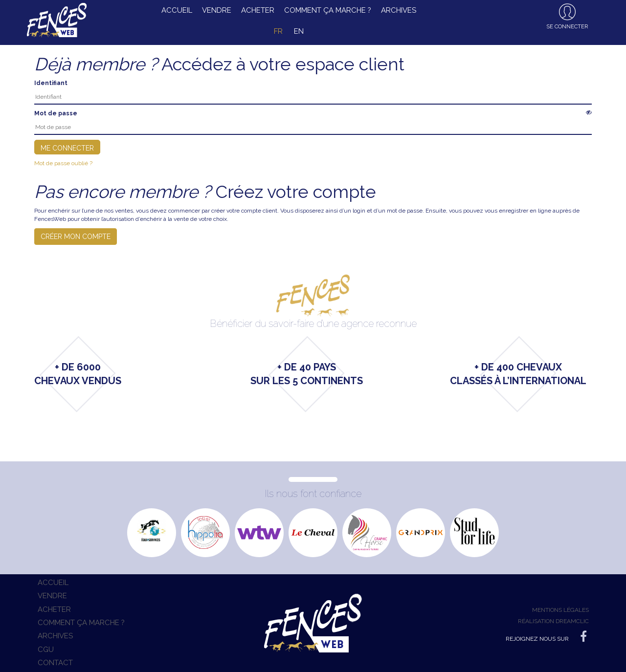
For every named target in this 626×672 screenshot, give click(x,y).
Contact (55, 663)
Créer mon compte (76, 237)
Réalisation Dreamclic (553, 621)
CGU (46, 650)
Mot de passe (56, 113)
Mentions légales (560, 610)
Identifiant (51, 83)
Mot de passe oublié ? (63, 163)
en (299, 31)
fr (278, 31)
